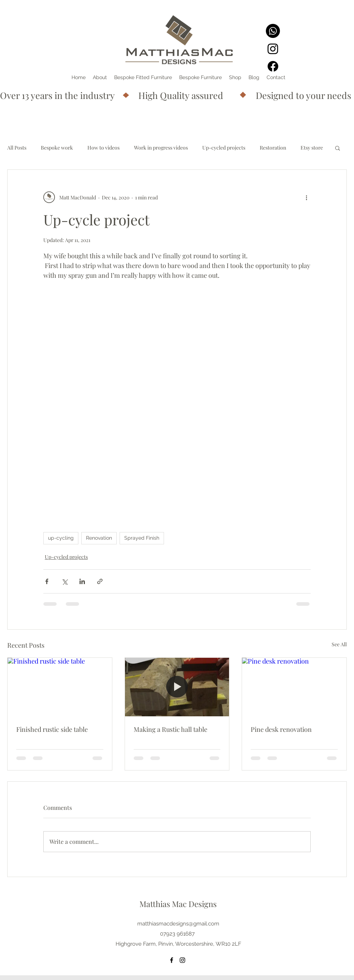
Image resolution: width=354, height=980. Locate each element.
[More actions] (306, 197)
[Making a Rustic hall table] (177, 687)
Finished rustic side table (52, 729)
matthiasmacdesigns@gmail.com (178, 924)
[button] (338, 148)
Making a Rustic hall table (170, 729)
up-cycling (61, 538)
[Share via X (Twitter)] (64, 581)
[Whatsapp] (273, 31)
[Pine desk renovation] (294, 687)
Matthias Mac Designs (178, 904)
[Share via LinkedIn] (82, 581)
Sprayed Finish (142, 538)
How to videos (103, 148)
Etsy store (312, 148)
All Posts (17, 148)
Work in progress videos (161, 148)
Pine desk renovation (281, 729)
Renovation (99, 538)
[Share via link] (100, 581)
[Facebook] (273, 66)
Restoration (273, 148)
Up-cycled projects (224, 148)
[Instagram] (273, 49)
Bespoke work (57, 148)
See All (339, 644)
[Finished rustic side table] (60, 687)
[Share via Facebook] (47, 581)
